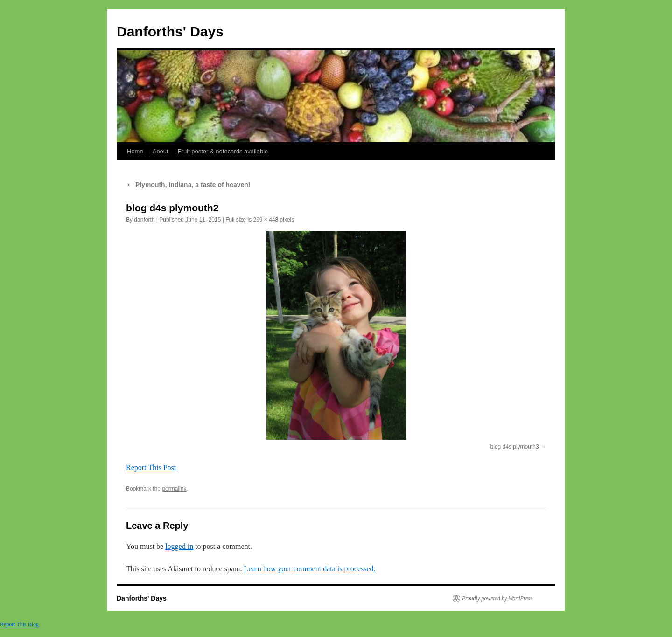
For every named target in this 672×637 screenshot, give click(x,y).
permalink (174, 489)
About (161, 151)
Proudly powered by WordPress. (498, 598)
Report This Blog (19, 624)
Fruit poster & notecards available (223, 151)
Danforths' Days (170, 31)
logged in (179, 546)
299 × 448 (266, 220)
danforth (144, 220)
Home (135, 151)
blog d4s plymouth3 (515, 447)
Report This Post (151, 467)
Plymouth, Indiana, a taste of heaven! (188, 185)
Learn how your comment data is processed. (309, 569)
